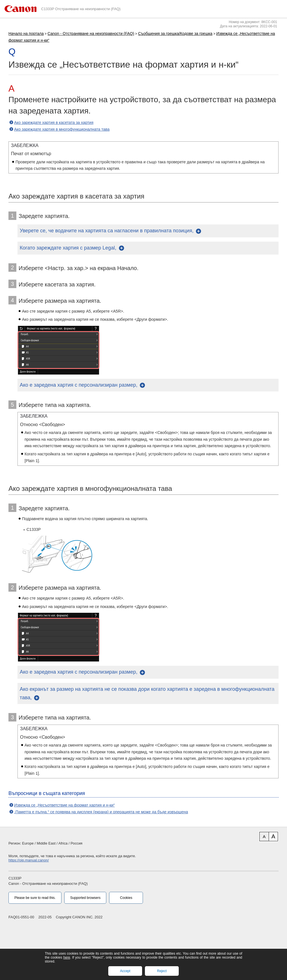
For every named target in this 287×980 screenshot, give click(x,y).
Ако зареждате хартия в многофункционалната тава (62, 129)
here (67, 957)
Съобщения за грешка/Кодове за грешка (175, 34)
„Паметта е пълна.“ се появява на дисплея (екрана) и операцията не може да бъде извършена (101, 812)
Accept (125, 971)
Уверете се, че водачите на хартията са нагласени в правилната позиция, (107, 231)
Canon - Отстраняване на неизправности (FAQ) (91, 34)
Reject (162, 971)
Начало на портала (26, 34)
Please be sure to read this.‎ (35, 898)
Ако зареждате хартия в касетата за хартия (54, 122)
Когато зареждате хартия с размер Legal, (68, 248)
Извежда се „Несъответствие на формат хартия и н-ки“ (64, 805)
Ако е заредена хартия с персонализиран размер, (79, 385)
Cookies (126, 898)
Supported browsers (85, 898)
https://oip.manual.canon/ (29, 860)
